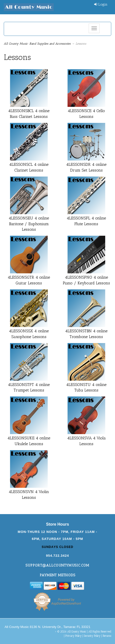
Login (101, 4)
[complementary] (79, 616)
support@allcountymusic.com (57, 565)
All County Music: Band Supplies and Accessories (37, 44)
